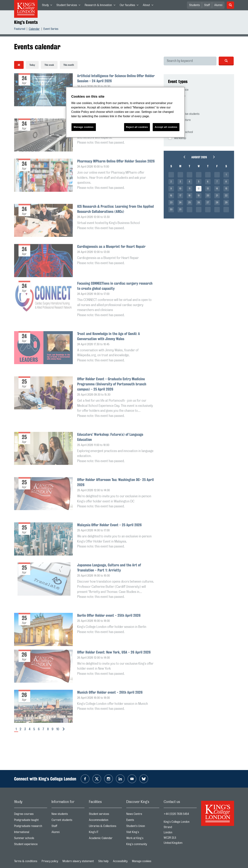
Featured (20, 29)
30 (171, 210)
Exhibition (177, 96)
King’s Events (26, 22)
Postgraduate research (31, 827)
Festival (176, 102)
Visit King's (143, 833)
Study (48, 6)
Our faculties (130, 6)
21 (217, 196)
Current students (68, 821)
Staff (207, 5)
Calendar (34, 29)
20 (208, 196)
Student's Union (143, 827)
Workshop (177, 138)
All (19, 65)
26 (199, 203)
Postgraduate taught (31, 821)
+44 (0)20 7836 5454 (176, 814)
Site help (103, 861)
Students (194, 5)
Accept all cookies (166, 127)
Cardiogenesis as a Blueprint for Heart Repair (111, 246)
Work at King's (143, 839)
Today (32, 65)
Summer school (180, 132)
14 (217, 189)
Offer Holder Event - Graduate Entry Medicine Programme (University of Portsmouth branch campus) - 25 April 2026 (112, 384)
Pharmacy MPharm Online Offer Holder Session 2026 (116, 161)
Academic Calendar (105, 839)
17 (180, 196)
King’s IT (105, 833)
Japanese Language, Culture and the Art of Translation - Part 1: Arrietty (109, 568)
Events (143, 821)
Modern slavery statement (78, 861)
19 (199, 196)
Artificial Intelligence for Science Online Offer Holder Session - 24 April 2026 (116, 78)
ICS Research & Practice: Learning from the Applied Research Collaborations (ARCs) (115, 209)
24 (180, 203)
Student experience (31, 845)
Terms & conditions (26, 861)
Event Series (51, 29)
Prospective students (184, 114)
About (149, 6)
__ (171, 175)
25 (189, 203)
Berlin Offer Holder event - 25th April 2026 (109, 615)
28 (217, 203)
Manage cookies (142, 861)
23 (171, 203)
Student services (105, 815)
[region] (125, 112)
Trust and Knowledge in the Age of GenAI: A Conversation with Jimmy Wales (109, 336)
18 (189, 196)
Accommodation (105, 821)
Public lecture (179, 120)
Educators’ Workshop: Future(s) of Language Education (110, 437)
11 (190, 189)
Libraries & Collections (105, 827)
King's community (143, 845)
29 (226, 203)
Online (175, 108)
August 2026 (199, 157)
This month (69, 65)
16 (171, 196)
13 (208, 189)
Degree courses (31, 815)
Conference (178, 89)
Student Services (69, 6)
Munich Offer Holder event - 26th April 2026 (110, 692)
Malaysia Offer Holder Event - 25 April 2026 (109, 525)
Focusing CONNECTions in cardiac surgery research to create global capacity (115, 286)
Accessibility (120, 861)
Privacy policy (50, 861)
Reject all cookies (137, 127)
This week (49, 65)
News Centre (143, 815)
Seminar (176, 126)
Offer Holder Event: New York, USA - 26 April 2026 (114, 652)
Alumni (218, 5)
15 (226, 189)
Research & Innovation (101, 6)
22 (226, 196)
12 (199, 189)
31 (180, 210)
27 (208, 203)
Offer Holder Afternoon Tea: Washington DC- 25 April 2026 (115, 482)
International (31, 833)
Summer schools (31, 839)
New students (68, 815)
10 (58, 729)
